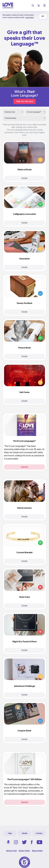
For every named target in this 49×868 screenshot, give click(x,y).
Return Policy (37, 851)
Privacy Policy (24, 851)
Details (24, 178)
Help (10, 833)
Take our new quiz (25, 101)
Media (25, 833)
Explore (25, 467)
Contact (39, 833)
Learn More (30, 17)
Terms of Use (11, 851)
